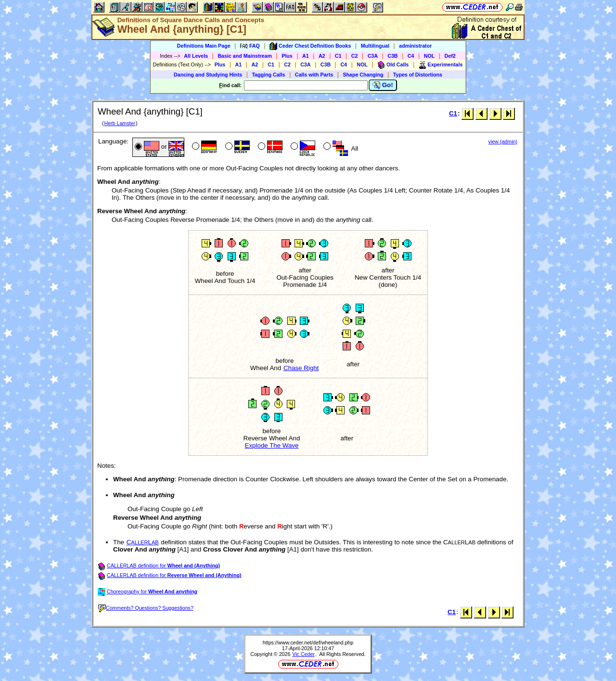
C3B (392, 56)
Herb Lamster (120, 123)
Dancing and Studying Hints (208, 75)
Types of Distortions (418, 75)
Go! (383, 85)
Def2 (450, 56)
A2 (322, 56)
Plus (287, 56)
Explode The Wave (272, 445)
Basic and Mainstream (245, 56)
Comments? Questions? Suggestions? (146, 608)
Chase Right (301, 368)
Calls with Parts (314, 75)
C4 (411, 56)
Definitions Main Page (204, 46)
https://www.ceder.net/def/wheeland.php (308, 642)
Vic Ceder (303, 654)
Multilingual (375, 46)
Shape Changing (363, 75)
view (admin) (503, 141)
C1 (338, 56)
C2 (355, 56)
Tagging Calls (268, 75)
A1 (306, 56)
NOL (430, 56)
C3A (373, 56)
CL (143, 542)
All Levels (196, 56)
